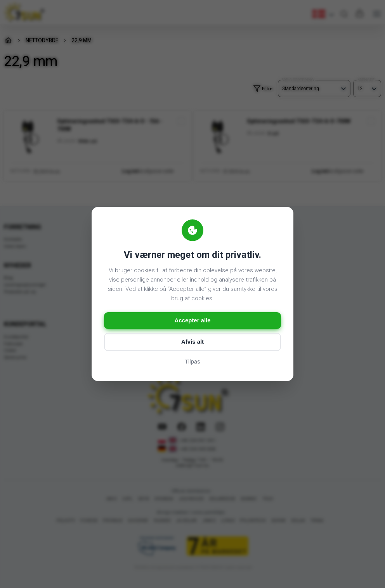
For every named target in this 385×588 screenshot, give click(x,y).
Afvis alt (192, 342)
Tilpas (192, 362)
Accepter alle (192, 321)
